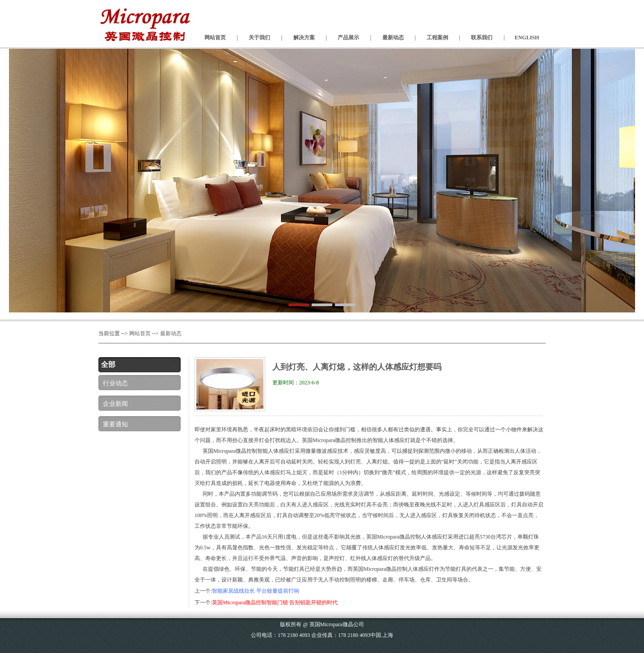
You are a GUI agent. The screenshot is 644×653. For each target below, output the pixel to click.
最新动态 (171, 333)
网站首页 (140, 333)
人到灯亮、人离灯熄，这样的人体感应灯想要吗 (357, 367)
